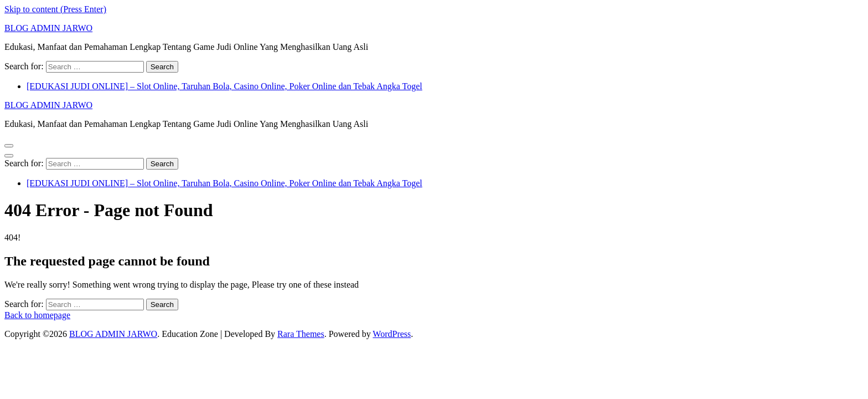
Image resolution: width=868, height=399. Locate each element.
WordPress (392, 334)
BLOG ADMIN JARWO (48, 28)
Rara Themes (301, 334)
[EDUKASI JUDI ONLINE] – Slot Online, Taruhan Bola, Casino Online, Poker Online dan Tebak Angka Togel (224, 86)
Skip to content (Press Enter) (55, 9)
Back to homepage (37, 315)
